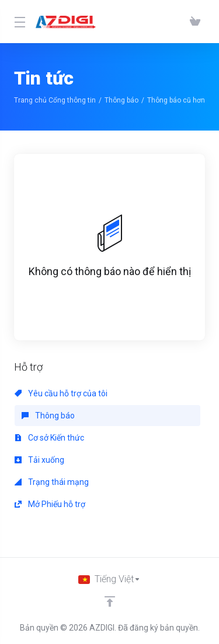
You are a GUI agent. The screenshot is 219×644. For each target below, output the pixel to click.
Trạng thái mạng (52, 482)
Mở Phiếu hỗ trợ (50, 504)
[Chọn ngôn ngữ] (109, 579)
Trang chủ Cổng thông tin (55, 100)
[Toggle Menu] (18, 22)
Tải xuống (39, 460)
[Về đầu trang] (110, 601)
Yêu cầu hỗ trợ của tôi (61, 393)
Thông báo (121, 100)
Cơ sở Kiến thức (49, 438)
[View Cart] (195, 22)
